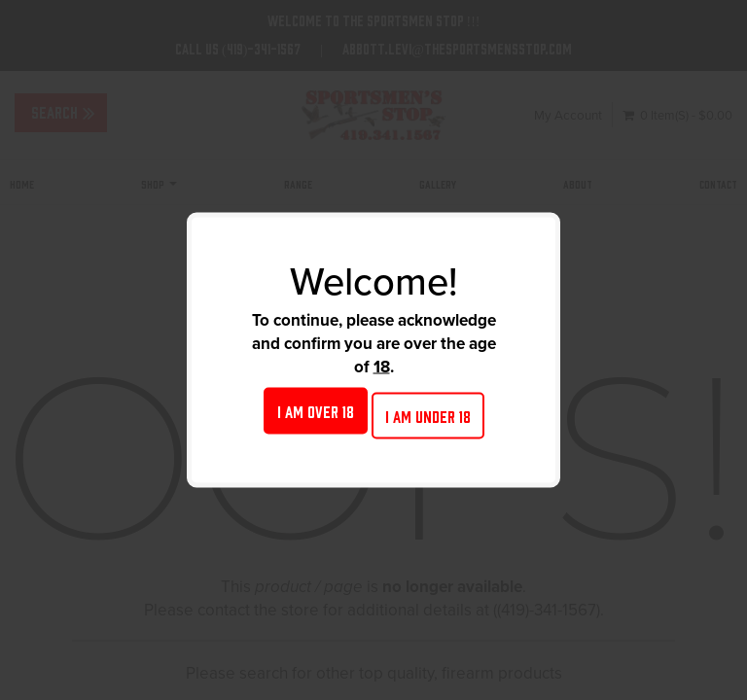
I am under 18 (428, 416)
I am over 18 (316, 411)
